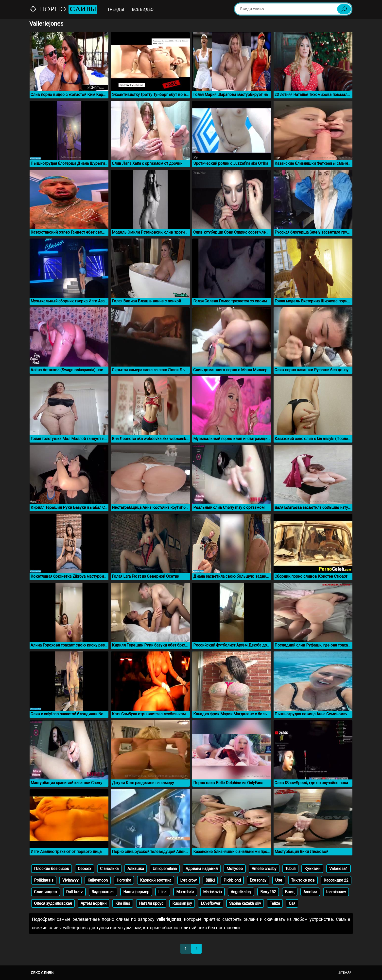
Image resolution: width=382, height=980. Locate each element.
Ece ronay (258, 880)
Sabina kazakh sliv (245, 903)
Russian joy (182, 903)
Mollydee (235, 869)
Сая (292, 903)
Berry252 (268, 892)
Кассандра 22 (336, 880)
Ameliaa (310, 892)
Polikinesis (44, 880)
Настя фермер (136, 892)
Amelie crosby (264, 869)
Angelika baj (241, 892)
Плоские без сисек (52, 869)
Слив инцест (46, 892)
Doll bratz (74, 892)
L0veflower (211, 903)
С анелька (109, 869)
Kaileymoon (98, 880)
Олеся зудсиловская (53, 903)
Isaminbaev (336, 892)
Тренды (116, 9)
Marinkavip (212, 892)
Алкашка (136, 869)
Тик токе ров (303, 880)
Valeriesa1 (339, 869)
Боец (290, 892)
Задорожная (103, 892)
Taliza (275, 903)
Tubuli (290, 869)
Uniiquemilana (165, 869)
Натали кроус (151, 903)
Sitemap (345, 973)
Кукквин (312, 869)
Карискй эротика (156, 880)
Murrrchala (185, 892)
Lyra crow (188, 880)
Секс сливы (43, 973)
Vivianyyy (70, 880)
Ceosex (85, 869)
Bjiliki (210, 880)
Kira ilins (123, 903)
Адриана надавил (202, 869)
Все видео (143, 9)
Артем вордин (94, 903)
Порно (64, 9)
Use (279, 880)
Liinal (163, 892)
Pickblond (232, 880)
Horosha (124, 880)
